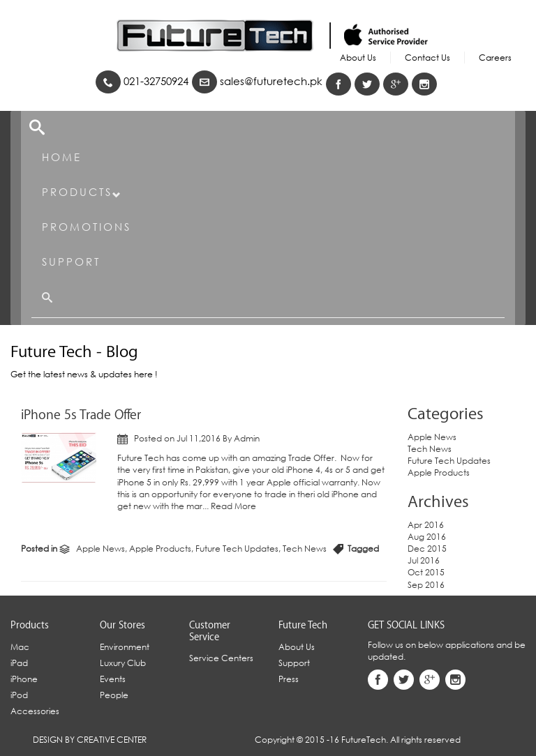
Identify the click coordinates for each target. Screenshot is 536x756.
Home (62, 157)
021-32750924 (142, 81)
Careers (495, 58)
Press (289, 679)
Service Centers (221, 658)
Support (71, 262)
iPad (19, 663)
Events (113, 679)
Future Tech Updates (237, 549)
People (114, 695)
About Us (358, 58)
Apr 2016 (426, 525)
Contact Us (427, 58)
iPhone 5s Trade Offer (81, 415)
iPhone (24, 679)
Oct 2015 (426, 572)
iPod (19, 695)
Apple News (100, 549)
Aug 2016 (427, 537)
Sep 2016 (426, 585)
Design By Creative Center (90, 740)
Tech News (305, 549)
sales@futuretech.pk (257, 81)
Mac (20, 647)
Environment (125, 647)
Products (82, 192)
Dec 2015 (427, 549)
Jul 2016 (424, 560)
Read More (233, 506)
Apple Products (160, 549)
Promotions (87, 227)
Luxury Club (123, 663)
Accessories (35, 711)
